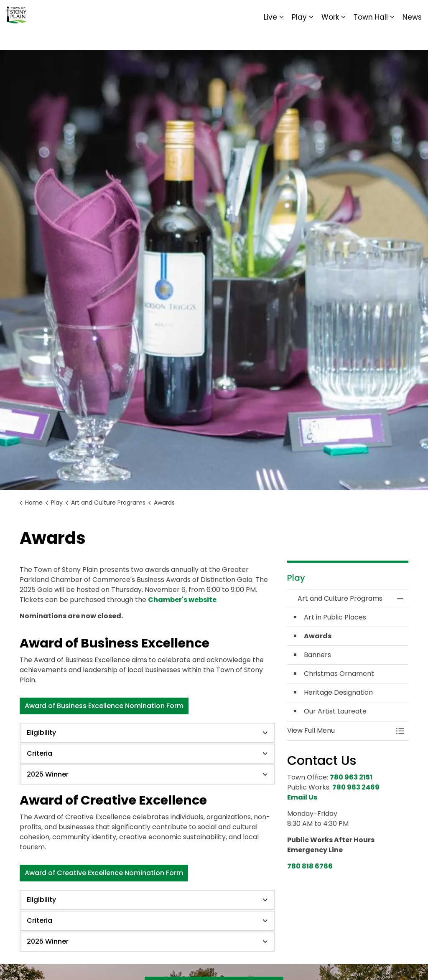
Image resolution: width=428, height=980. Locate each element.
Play (299, 38)
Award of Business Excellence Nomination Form (104, 706)
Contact (320, 13)
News (412, 38)
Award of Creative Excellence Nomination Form (104, 873)
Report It (353, 13)
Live (270, 38)
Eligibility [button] (41, 732)
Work (330, 38)
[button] (339, 731)
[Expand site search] (413, 13)
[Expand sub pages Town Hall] (392, 38)
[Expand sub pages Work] (343, 38)
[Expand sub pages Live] (281, 38)
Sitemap (386, 13)
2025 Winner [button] (48, 774)
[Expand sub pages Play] (311, 38)
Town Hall (371, 38)
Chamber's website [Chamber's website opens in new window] (182, 600)
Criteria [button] (39, 753)
